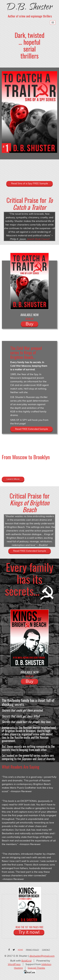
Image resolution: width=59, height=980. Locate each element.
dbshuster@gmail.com (42, 956)
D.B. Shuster (29, 8)
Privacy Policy (32, 950)
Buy (29, 324)
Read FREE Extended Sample (31, 429)
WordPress (14, 964)
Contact (46, 950)
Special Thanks (36, 968)
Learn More (13, 479)
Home (20, 950)
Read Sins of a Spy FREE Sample (29, 183)
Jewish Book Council (38, 239)
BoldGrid (26, 961)
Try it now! (29, 932)
